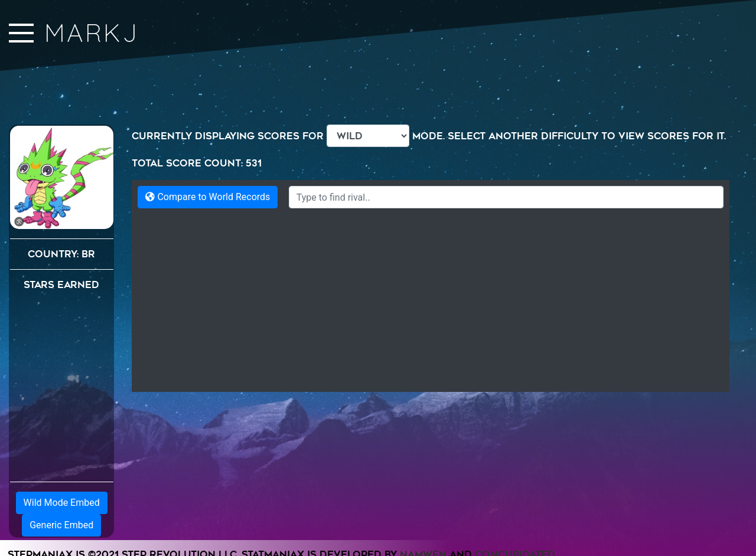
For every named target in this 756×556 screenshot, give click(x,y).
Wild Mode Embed (62, 503)
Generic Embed (61, 525)
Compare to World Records (208, 197)
